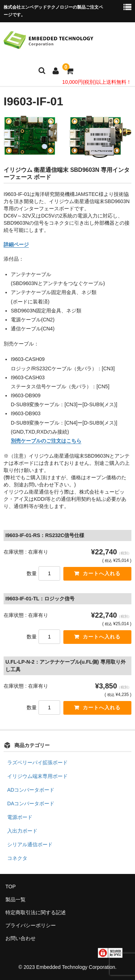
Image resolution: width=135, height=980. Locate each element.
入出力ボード (22, 831)
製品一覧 (15, 899)
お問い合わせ (21, 938)
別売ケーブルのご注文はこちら (46, 441)
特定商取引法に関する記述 (36, 912)
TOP (11, 887)
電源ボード (20, 817)
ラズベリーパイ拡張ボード (37, 763)
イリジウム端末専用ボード (37, 776)
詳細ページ (16, 244)
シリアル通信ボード (30, 844)
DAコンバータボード (31, 803)
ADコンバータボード (31, 790)
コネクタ (17, 858)
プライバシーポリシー (31, 925)
